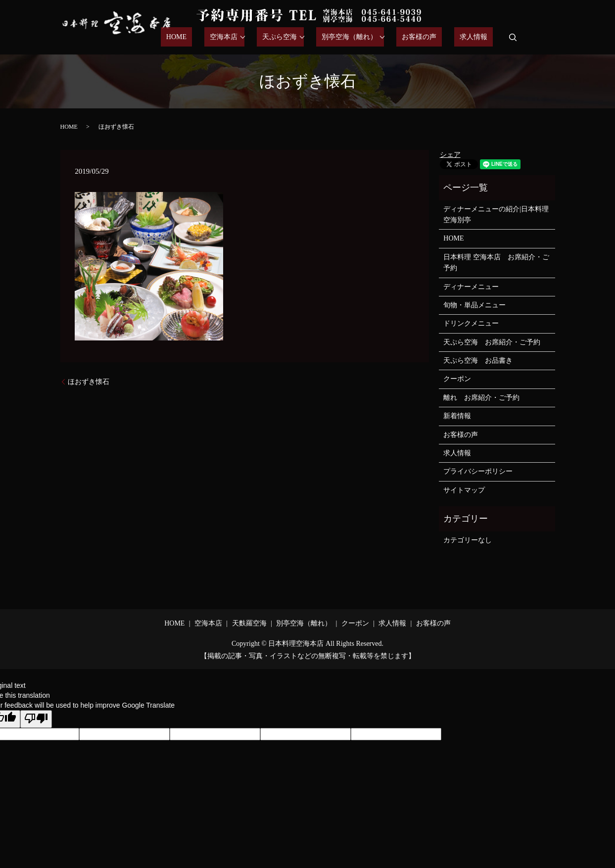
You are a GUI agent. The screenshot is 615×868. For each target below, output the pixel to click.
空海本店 (256, 37)
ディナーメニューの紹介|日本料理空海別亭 (496, 215)
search (513, 37)
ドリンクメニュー (471, 323)
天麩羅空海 (249, 623)
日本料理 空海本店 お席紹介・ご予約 (496, 263)
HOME (219, 37)
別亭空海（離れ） (371, 37)
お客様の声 (435, 37)
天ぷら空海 (307, 37)
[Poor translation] (36, 719)
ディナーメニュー (471, 287)
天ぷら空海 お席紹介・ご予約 (492, 342)
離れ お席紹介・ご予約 (481, 398)
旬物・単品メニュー (474, 305)
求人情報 (479, 37)
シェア (450, 155)
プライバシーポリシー (478, 471)
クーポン (457, 379)
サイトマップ (464, 490)
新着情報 (457, 416)
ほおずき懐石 (89, 382)
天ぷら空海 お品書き (478, 361)
